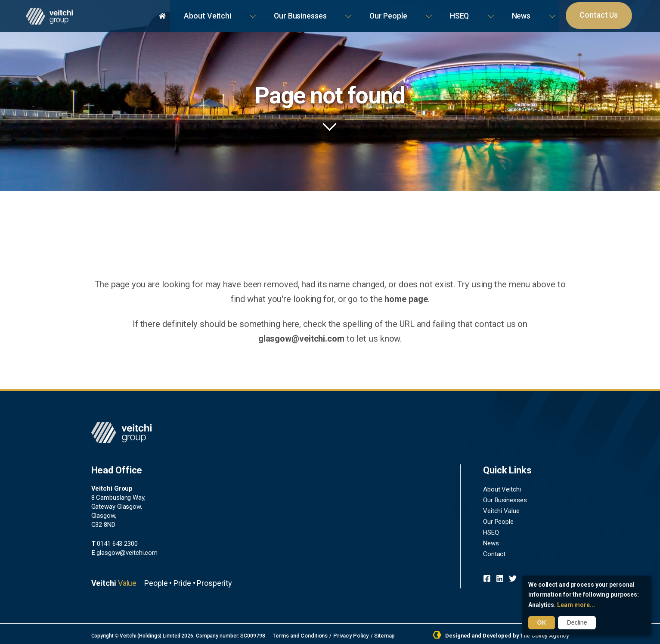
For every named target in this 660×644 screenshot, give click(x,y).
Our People (479, 13)
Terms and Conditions (298, 635)
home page (397, 299)
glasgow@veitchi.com (524, 324)
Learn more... (576, 605)
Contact (494, 551)
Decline (575, 623)
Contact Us (609, 13)
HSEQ (522, 13)
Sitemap (378, 635)
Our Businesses (420, 13)
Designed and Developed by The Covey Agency (505, 635)
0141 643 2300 (115, 543)
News (557, 13)
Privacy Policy (346, 635)
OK (541, 623)
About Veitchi (356, 13)
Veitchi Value (501, 509)
